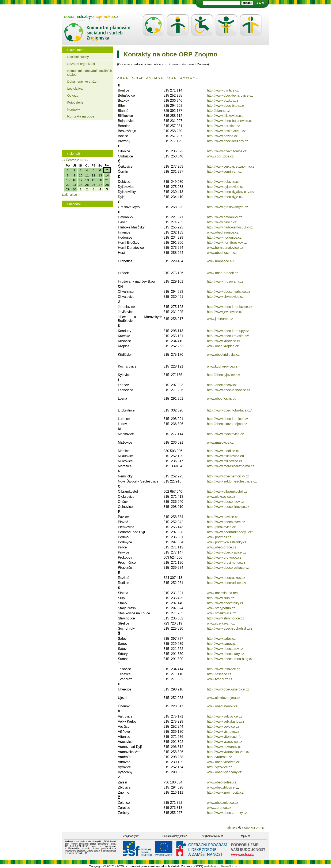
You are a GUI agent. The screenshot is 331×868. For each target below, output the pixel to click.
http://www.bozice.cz (222, 136)
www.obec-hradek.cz (223, 273)
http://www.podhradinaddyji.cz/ (230, 532)
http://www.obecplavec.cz (226, 522)
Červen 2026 (75, 160)
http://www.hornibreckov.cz (227, 243)
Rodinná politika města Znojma (87, 142)
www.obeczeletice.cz (223, 803)
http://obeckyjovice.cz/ (224, 375)
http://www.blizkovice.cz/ (225, 116)
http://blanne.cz (219, 111)
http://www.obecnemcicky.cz (228, 476)
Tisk (233, 828)
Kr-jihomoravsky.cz (213, 836)
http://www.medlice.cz (223, 451)
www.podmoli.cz (219, 537)
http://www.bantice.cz (223, 90)
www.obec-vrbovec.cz (223, 762)
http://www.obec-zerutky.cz (227, 813)
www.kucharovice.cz (222, 366)
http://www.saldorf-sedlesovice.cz (232, 481)
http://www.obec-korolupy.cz (228, 331)
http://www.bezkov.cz (223, 100)
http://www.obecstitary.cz (226, 654)
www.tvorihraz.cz (220, 679)
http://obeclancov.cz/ (222, 385)
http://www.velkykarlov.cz (226, 721)
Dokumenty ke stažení (83, 81)
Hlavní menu (76, 50)
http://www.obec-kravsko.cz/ (228, 336)
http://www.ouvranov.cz (224, 747)
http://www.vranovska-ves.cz (228, 752)
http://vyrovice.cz (220, 767)
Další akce (70, 195)
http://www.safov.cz (221, 639)
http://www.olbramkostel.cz (227, 491)
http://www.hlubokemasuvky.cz (230, 227)
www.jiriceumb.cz (220, 319)
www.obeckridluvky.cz (223, 355)
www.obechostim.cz (222, 253)
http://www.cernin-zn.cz (225, 172)
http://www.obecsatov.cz (225, 649)
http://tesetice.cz (219, 674)
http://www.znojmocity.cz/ (226, 792)
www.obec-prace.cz (222, 547)
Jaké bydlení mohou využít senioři (89, 129)
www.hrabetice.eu (220, 261)
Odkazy (73, 95)
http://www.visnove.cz (223, 732)
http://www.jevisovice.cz (225, 312)
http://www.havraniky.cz (225, 217)
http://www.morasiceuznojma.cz (231, 466)
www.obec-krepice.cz (223, 346)
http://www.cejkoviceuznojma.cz (231, 166)
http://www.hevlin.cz (222, 222)
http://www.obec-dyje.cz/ (225, 197)
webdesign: (212, 866)
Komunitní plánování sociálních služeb (90, 73)
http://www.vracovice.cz (225, 742)
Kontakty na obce (81, 116)
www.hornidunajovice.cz (225, 248)
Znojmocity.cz (131, 836)
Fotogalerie (75, 102)
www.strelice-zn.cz (221, 623)
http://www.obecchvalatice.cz (229, 292)
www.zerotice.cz (219, 808)
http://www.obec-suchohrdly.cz (230, 628)
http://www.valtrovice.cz (225, 716)
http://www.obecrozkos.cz (226, 578)
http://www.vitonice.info (224, 737)
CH (141, 78)
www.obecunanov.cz (222, 706)
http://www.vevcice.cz (223, 727)
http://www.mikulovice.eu (226, 456)
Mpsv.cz (246, 836)
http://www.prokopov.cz (224, 557)
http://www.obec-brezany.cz (228, 141)
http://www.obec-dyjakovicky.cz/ (231, 192)
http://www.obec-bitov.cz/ (226, 106)
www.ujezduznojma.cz (224, 698)
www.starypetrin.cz (221, 608)
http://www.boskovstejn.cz (226, 131)
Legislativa (75, 88)
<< (64, 160)
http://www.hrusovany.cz (225, 281)
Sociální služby (78, 57)
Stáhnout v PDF (251, 828)
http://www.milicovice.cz (225, 461)
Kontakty (74, 109)
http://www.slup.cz (221, 598)
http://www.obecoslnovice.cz (228, 507)
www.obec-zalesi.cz (222, 782)
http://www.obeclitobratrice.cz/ (229, 410)
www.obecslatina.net (222, 593)
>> (87, 160)
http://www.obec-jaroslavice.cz (230, 307)
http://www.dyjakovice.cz (225, 187)
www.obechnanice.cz (223, 232)
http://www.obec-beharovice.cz (230, 95)
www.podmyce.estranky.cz (227, 542)
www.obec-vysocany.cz (224, 772)
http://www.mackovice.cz (225, 434)
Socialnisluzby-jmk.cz (175, 836)
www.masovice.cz (220, 442)
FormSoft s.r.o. (232, 866)
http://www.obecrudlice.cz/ (227, 583)
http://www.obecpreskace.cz (228, 568)
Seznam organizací (81, 64)
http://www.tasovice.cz (224, 669)
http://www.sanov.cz (222, 644)
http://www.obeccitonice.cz (227, 151)
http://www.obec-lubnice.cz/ (228, 419)
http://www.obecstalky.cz (225, 603)
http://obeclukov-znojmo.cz (227, 424)
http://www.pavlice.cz (223, 517)
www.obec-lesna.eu (222, 398)
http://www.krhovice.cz (224, 341)
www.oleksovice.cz (221, 497)
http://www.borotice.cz (224, 126)
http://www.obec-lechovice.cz (229, 390)
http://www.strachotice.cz (226, 618)
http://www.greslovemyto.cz (228, 207)
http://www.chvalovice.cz (225, 297)
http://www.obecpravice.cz (227, 552)
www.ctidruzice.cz (220, 156)
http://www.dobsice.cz (223, 182)
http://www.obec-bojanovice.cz (230, 121)
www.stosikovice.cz (222, 613)
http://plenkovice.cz (221, 527)
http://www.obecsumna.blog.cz (230, 659)
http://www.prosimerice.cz (226, 562)
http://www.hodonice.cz (224, 237)
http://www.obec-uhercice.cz (228, 689)
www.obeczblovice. (221, 787)
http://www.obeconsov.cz (226, 502)
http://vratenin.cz (219, 757)
